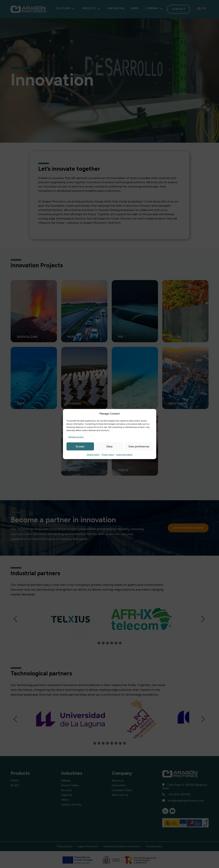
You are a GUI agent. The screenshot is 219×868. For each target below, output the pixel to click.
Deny (109, 446)
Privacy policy (108, 455)
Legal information (124, 455)
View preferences (139, 446)
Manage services (76, 437)
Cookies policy (93, 455)
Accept (80, 446)
